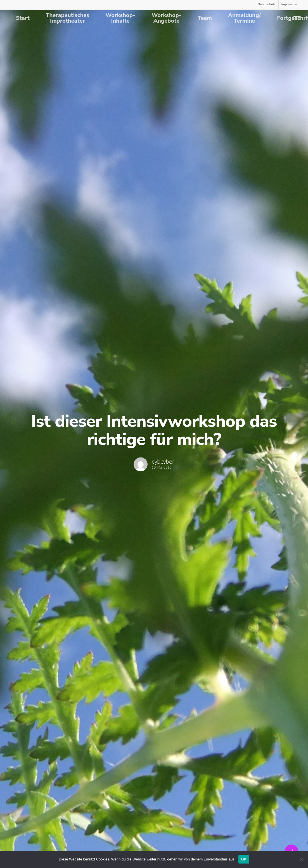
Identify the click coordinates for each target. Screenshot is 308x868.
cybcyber (163, 462)
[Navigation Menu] (297, 18)
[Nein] (301, 859)
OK (244, 859)
